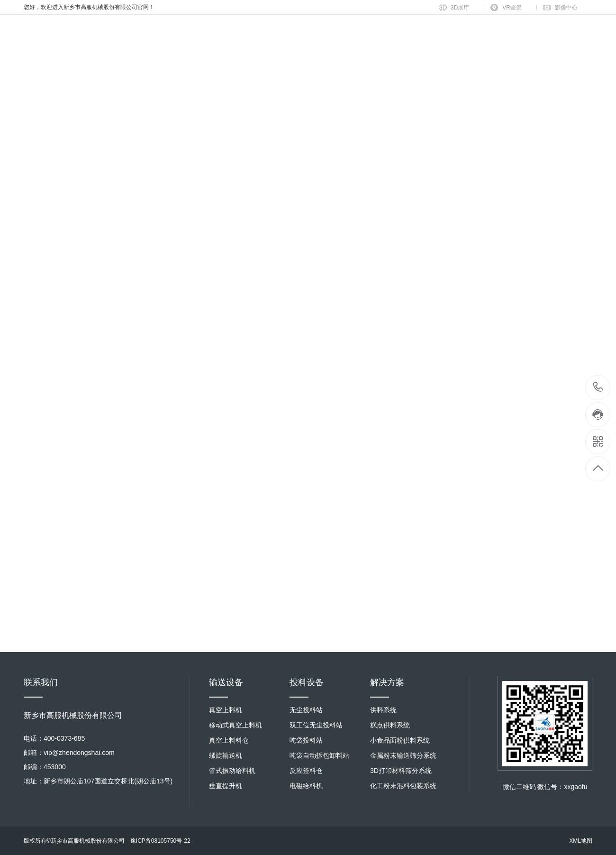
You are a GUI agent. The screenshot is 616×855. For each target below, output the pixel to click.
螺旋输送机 (226, 755)
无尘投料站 (306, 710)
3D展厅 (460, 8)
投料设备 (307, 682)
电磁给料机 (306, 786)
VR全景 (512, 8)
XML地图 (581, 841)
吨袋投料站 (306, 740)
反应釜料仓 (306, 771)
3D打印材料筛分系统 (401, 771)
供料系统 (383, 710)
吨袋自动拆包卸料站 (319, 755)
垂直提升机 (226, 786)
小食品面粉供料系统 (400, 740)
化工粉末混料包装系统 (403, 786)
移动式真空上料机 (236, 725)
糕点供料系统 (390, 725)
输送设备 (226, 682)
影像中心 (566, 8)
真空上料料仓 (229, 740)
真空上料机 (226, 710)
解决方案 (387, 682)
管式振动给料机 (232, 771)
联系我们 (41, 682)
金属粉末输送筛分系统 (403, 755)
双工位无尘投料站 (316, 725)
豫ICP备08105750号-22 (160, 841)
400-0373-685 (598, 388)
